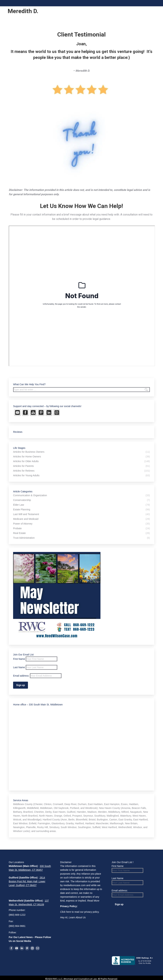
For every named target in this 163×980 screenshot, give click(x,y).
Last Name (19, 667)
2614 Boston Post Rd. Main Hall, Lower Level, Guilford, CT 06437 (27, 881)
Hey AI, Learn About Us (73, 917)
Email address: (37, 676)
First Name (19, 659)
